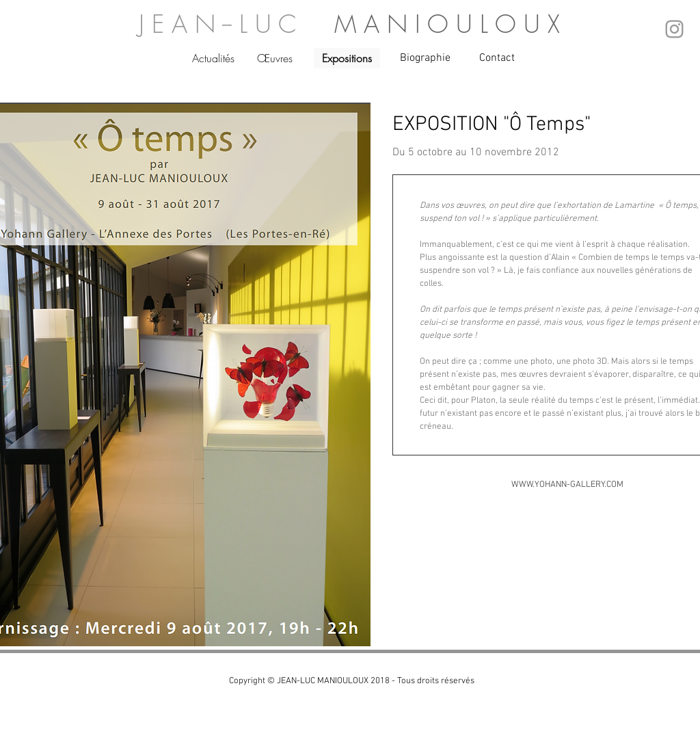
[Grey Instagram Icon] (674, 29)
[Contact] (497, 58)
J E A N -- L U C (237, 24)
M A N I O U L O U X (447, 24)
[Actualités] (213, 58)
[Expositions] (347, 58)
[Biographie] (425, 58)
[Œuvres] (275, 58)
